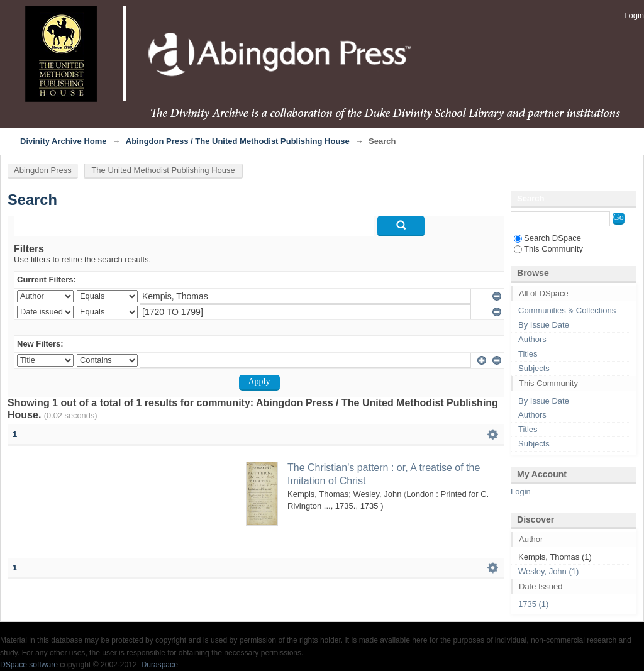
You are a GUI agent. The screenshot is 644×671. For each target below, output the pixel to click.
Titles (528, 354)
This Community (548, 249)
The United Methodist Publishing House (163, 170)
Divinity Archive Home (64, 141)
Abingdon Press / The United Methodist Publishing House (238, 141)
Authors (532, 339)
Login (634, 15)
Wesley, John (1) (548, 571)
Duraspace (159, 665)
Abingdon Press (43, 170)
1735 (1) (533, 604)
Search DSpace (547, 238)
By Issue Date (544, 325)
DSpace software (29, 665)
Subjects (534, 368)
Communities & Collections (567, 310)
